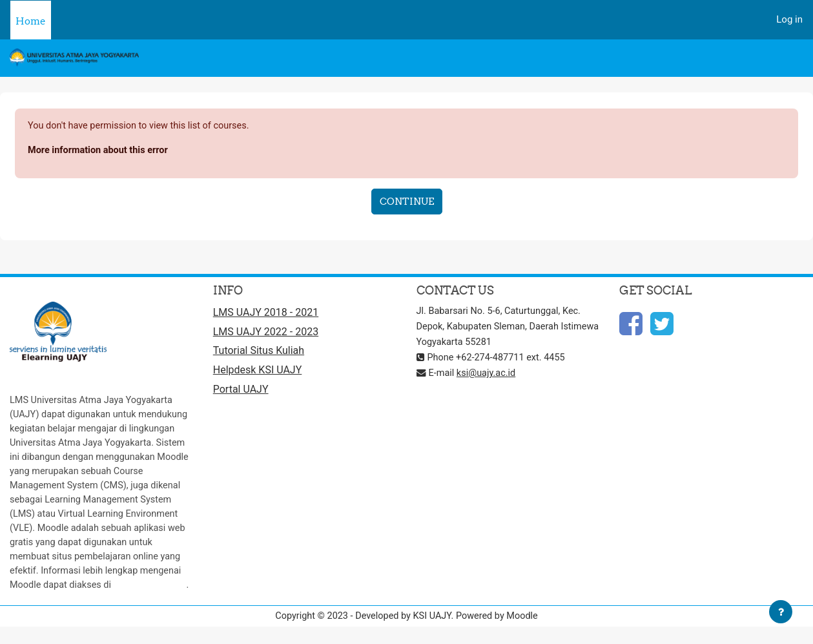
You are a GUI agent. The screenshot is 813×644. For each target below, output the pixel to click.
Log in (789, 19)
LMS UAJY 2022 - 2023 (266, 334)
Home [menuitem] (31, 21)
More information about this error (100, 151)
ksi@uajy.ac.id (489, 375)
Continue (407, 202)
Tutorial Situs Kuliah (259, 354)
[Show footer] (781, 612)
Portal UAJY (241, 393)
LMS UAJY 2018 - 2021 (266, 314)
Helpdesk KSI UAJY (258, 373)
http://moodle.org (120, 600)
